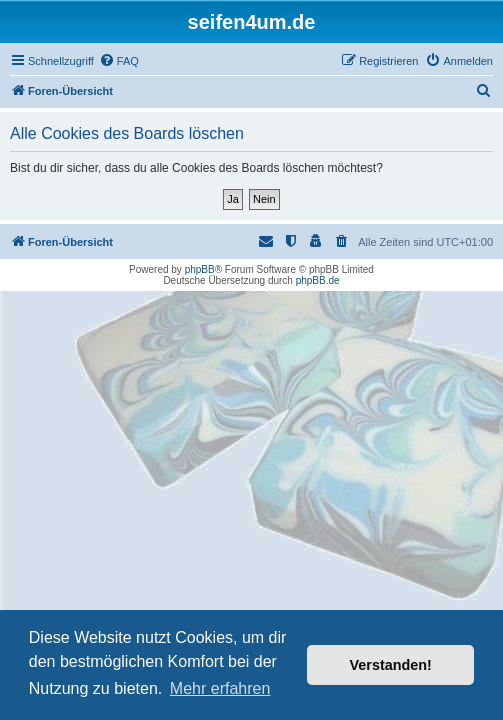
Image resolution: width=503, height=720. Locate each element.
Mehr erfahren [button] (220, 688)
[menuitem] (119, 61)
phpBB (200, 269)
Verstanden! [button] (391, 665)
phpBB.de (318, 280)
